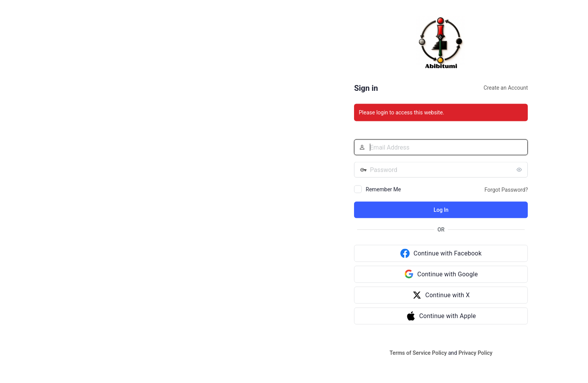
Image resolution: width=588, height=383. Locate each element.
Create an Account (506, 88)
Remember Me (383, 189)
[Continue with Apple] (441, 316)
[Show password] (520, 170)
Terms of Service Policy (418, 353)
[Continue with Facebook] (441, 254)
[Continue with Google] (441, 274)
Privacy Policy (475, 353)
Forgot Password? (506, 190)
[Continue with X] (441, 295)
